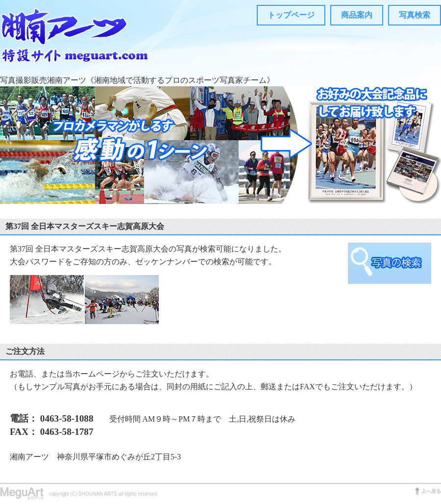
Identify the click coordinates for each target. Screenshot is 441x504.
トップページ (291, 15)
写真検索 (415, 15)
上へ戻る (431, 491)
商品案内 (357, 15)
